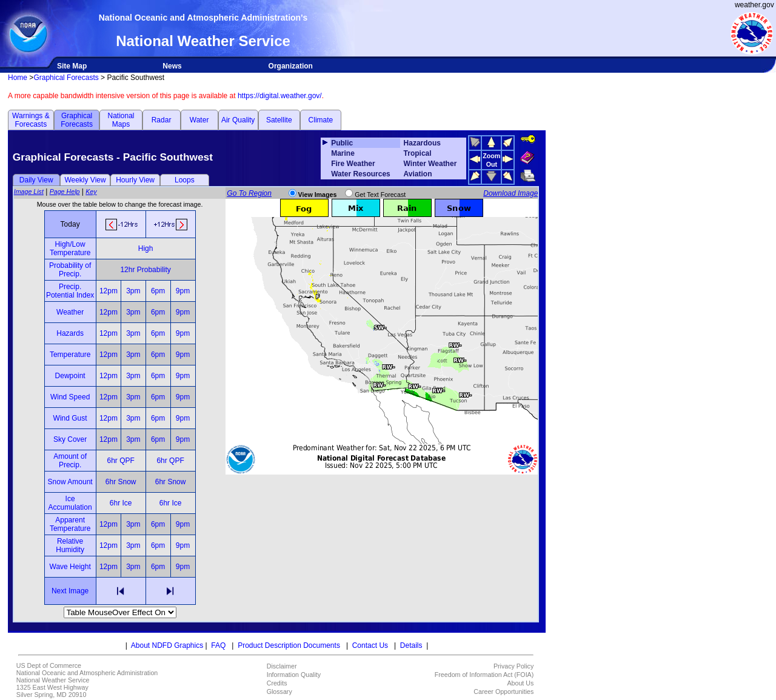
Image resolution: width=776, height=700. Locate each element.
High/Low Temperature (70, 248)
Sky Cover (70, 439)
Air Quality (238, 120)
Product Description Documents (289, 645)
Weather (70, 312)
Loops (185, 180)
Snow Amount (70, 482)
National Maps (121, 120)
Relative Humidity (70, 545)
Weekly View (85, 180)
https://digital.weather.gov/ (280, 96)
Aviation (418, 174)
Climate (321, 120)
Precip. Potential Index (70, 291)
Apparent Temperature (70, 524)
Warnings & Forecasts (31, 120)
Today (70, 224)
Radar (162, 120)
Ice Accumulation (70, 503)
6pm (158, 291)
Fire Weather (353, 164)
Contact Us (370, 645)
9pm (183, 291)
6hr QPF (120, 461)
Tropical (418, 153)
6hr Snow (121, 482)
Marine (343, 153)
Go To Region (249, 193)
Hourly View (135, 180)
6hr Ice (121, 503)
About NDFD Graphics (167, 645)
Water (199, 120)
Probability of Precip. (70, 270)
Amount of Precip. (70, 461)
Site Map (72, 66)
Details (411, 645)
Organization (291, 66)
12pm (109, 291)
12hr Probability (145, 270)
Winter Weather (430, 164)
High (146, 248)
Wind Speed (70, 397)
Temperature (70, 355)
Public (342, 143)
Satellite (279, 120)
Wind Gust (70, 418)
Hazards (70, 333)
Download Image (510, 193)
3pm (133, 291)
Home (18, 78)
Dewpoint (70, 376)
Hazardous (422, 143)
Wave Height (70, 567)
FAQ (218, 645)
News (172, 66)
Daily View (36, 180)
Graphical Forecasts (66, 78)
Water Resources (361, 174)
